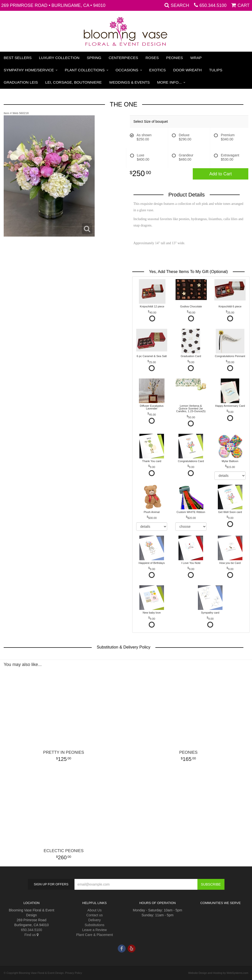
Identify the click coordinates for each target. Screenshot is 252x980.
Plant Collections (85, 70)
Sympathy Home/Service (29, 70)
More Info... (169, 82)
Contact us (95, 915)
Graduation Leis (21, 82)
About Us (95, 910)
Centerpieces (123, 58)
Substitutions (94, 925)
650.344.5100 (213, 5)
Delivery (95, 920)
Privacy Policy (74, 973)
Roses (152, 58)
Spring (94, 58)
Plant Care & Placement (95, 935)
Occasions (127, 70)
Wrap (196, 58)
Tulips (216, 70)
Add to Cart (220, 174)
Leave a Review (95, 930)
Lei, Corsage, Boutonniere (74, 82)
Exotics (158, 70)
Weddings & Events (129, 82)
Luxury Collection (59, 58)
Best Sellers (18, 58)
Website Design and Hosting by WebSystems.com (218, 973)
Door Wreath (187, 70)
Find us (31, 935)
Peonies (175, 58)
